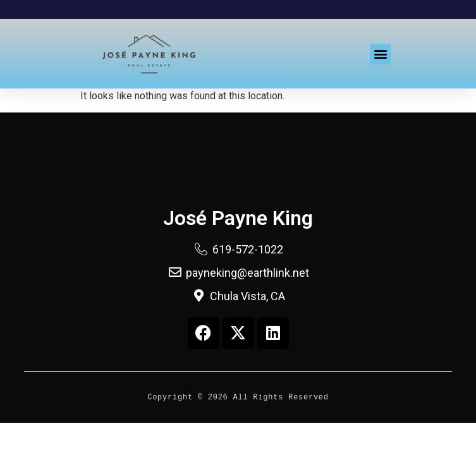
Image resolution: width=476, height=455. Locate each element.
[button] (380, 54)
